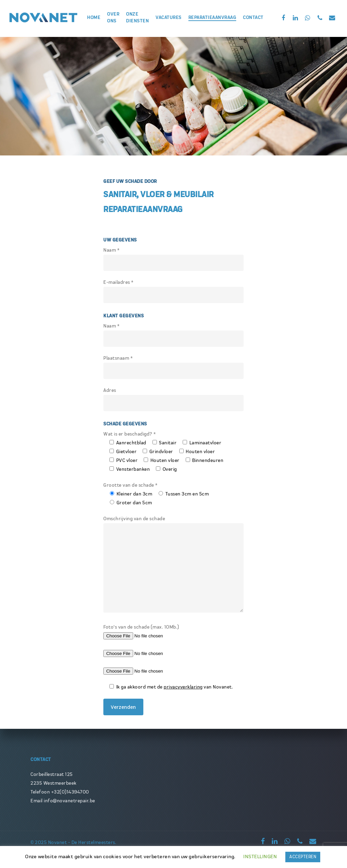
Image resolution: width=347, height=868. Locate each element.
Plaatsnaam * (173, 367)
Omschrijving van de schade (173, 566)
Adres (173, 400)
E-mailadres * (173, 292)
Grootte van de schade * (130, 485)
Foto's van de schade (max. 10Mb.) (141, 627)
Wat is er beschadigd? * (130, 434)
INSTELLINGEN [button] (260, 857)
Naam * (173, 259)
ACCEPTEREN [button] (303, 857)
